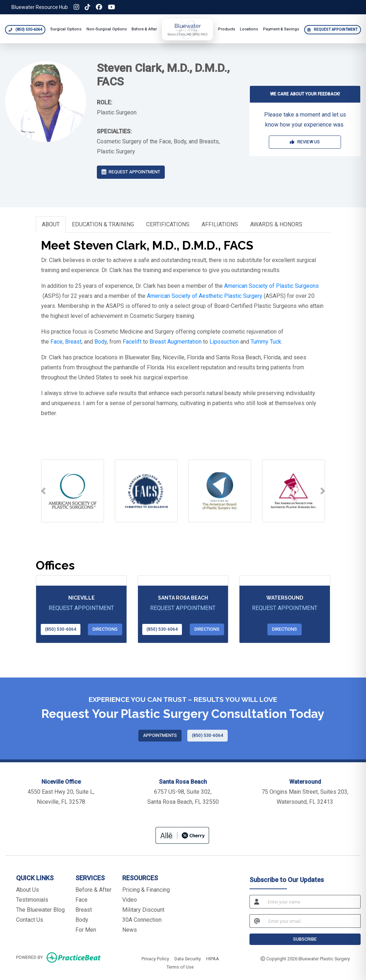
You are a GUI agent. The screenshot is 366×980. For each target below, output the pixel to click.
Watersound (285, 598)
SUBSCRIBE (305, 939)
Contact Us (30, 920)
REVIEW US (305, 142)
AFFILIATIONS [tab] (220, 224)
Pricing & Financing (146, 890)
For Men (86, 930)
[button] (43, 491)
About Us (28, 890)
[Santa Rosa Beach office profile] (183, 581)
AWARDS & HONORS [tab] (276, 224)
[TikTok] (87, 7)
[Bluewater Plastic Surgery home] (187, 29)
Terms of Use (180, 966)
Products (227, 29)
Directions (105, 629)
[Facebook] (99, 7)
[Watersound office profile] (285, 581)
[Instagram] (76, 7)
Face (81, 900)
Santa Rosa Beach (183, 598)
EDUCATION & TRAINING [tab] (103, 224)
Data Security (188, 958)
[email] (312, 921)
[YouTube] (112, 7)
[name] (312, 902)
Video (130, 900)
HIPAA (213, 958)
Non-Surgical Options (107, 29)
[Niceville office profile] (81, 581)
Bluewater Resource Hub (40, 7)
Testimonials (32, 900)
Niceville (81, 598)
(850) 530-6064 (61, 629)
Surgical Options (66, 29)
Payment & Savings (281, 29)
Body (82, 920)
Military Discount (143, 910)
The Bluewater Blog (40, 910)
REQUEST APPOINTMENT (131, 172)
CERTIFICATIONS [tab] (168, 224)
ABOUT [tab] (51, 224)
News (130, 930)
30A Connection (142, 920)
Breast (84, 910)
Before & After (144, 29)
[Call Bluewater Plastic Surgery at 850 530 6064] (25, 30)
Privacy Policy (155, 958)
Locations (249, 29)
